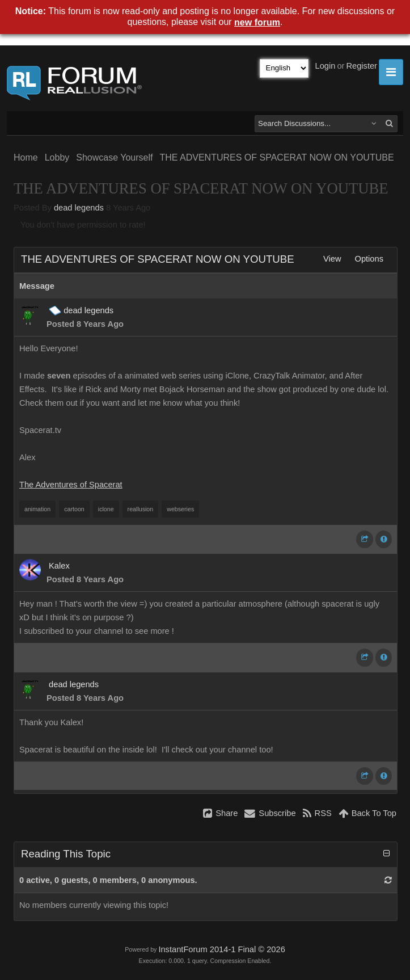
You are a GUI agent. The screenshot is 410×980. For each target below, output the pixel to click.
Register (362, 66)
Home (26, 157)
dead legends (79, 208)
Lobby (57, 157)
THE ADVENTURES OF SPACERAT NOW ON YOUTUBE (276, 157)
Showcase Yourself (114, 157)
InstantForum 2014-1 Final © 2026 (221, 949)
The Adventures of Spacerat (71, 485)
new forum (257, 22)
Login (326, 66)
